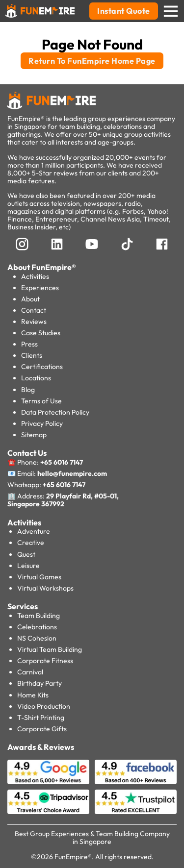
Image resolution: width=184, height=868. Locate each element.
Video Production (44, 706)
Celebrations (37, 627)
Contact (34, 310)
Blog (28, 390)
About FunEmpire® (42, 267)
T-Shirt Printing (41, 718)
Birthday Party (39, 683)
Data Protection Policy (55, 412)
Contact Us (27, 453)
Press (29, 344)
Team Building (39, 616)
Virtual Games (39, 577)
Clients (32, 355)
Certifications (42, 367)
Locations (36, 378)
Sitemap (34, 435)
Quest (26, 554)
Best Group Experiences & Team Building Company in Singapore (92, 838)
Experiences (40, 288)
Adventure (34, 531)
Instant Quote (124, 11)
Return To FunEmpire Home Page (92, 61)
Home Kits (33, 695)
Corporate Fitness (45, 661)
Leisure (28, 566)
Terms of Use (41, 401)
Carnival (30, 672)
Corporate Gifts (42, 729)
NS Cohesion (37, 638)
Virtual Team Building (50, 649)
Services (23, 606)
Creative (31, 543)
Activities (35, 276)
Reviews (34, 322)
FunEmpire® (73, 857)
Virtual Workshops (45, 588)
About (30, 299)
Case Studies (41, 333)
